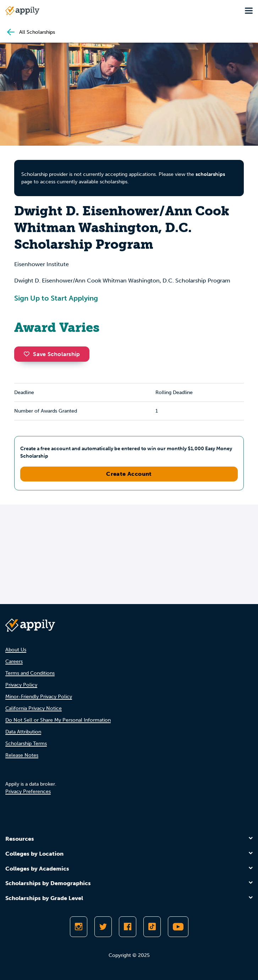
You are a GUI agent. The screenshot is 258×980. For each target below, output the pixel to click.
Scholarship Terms (26, 744)
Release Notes (22, 755)
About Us (16, 650)
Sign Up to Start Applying (56, 298)
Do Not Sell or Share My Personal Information (58, 720)
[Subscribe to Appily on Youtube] (178, 927)
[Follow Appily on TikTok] (152, 927)
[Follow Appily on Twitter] (103, 927)
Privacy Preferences (28, 791)
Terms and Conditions (30, 673)
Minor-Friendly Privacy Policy (39, 697)
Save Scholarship (52, 354)
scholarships (210, 174)
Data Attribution (23, 732)
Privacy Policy (21, 685)
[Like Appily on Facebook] (128, 927)
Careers (14, 661)
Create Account (129, 474)
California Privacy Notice (34, 708)
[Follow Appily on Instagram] (79, 927)
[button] (28, 354)
